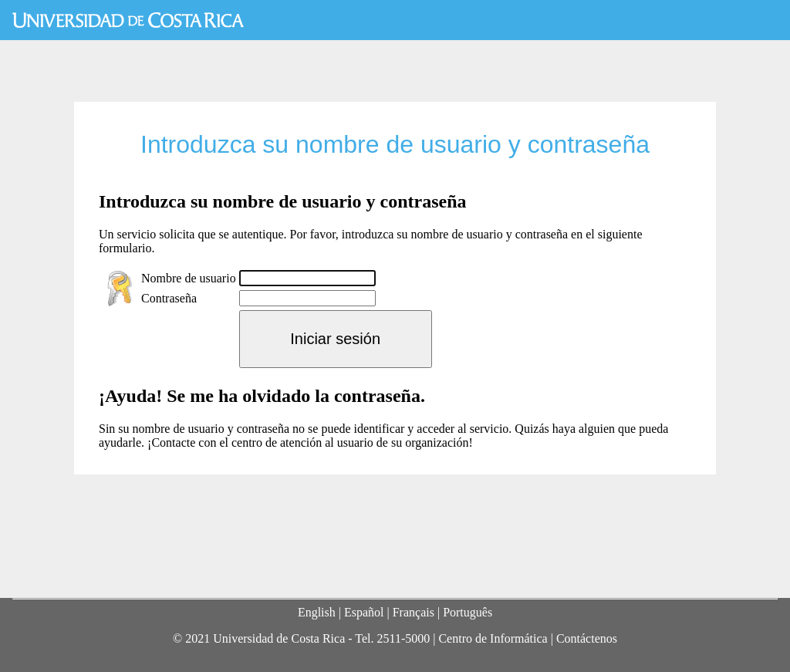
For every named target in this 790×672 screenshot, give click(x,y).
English (317, 612)
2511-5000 (403, 638)
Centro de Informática (493, 638)
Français (414, 612)
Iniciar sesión (335, 339)
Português (468, 612)
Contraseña (169, 298)
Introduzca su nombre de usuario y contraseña (395, 144)
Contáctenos (587, 638)
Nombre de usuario (189, 278)
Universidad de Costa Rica (128, 20)
